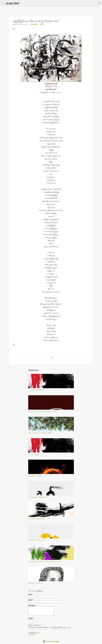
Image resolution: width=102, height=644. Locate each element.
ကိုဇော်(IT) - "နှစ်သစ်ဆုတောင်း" (37, 540)
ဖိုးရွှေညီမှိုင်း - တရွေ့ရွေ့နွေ (35, 476)
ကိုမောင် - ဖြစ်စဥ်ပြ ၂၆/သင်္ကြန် (36, 390)
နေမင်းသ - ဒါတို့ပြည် (34, 454)
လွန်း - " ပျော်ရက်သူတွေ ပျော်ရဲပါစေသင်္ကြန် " (40, 433)
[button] (14, 29)
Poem (42, 24)
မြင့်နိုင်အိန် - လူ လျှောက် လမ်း (36, 583)
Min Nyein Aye (34, 24)
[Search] (22, 3)
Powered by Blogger (51, 641)
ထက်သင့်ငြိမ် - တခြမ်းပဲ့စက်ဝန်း (36, 519)
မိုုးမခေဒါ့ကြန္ (32, 635)
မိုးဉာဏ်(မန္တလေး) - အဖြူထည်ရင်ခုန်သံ (38, 497)
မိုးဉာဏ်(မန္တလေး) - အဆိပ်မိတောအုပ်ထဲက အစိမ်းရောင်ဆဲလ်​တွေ (45, 561)
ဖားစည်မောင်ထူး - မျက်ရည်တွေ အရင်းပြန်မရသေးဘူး (42, 411)
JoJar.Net (12, 3)
